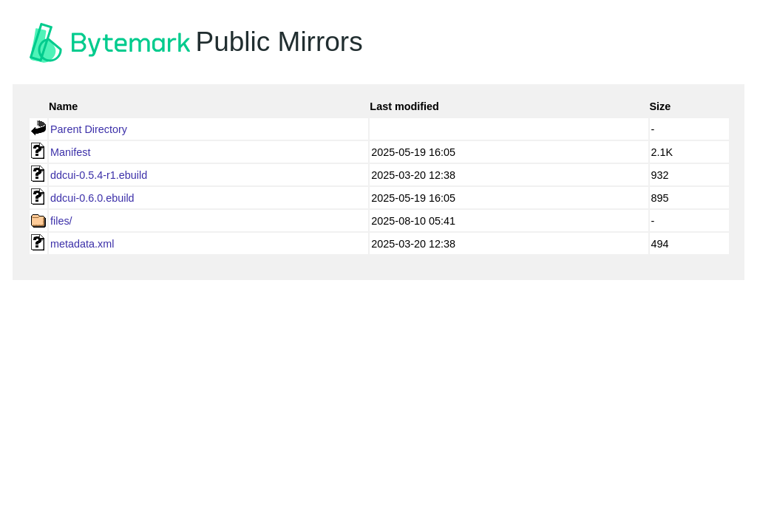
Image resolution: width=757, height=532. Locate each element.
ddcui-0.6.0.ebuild (92, 198)
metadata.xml (82, 244)
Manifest (70, 152)
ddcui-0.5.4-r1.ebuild (99, 175)
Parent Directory (89, 129)
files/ (61, 221)
